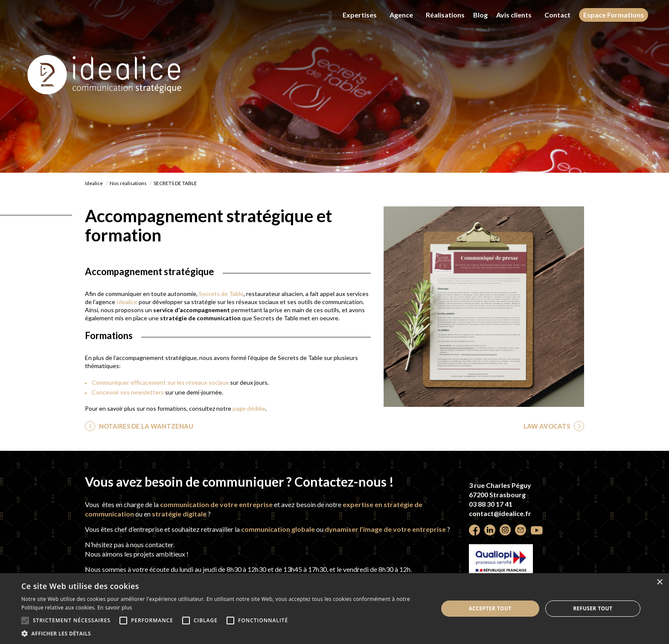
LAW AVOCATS (547, 426)
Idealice (94, 183)
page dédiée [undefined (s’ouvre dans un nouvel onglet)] (249, 408)
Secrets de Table (221, 294)
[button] (224, 633)
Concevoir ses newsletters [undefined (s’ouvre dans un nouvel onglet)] (128, 392)
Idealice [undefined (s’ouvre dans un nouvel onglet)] (127, 302)
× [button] (659, 582)
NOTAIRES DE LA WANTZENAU (145, 426)
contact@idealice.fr (500, 513)
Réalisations (445, 15)
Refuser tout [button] (593, 608)
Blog (480, 15)
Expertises (360, 15)
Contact (557, 15)
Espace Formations (614, 15)
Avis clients (514, 15)
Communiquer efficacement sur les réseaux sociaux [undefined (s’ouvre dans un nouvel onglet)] (160, 382)
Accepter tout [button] (490, 608)
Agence (401, 15)
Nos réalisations (128, 183)
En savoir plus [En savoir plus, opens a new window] (115, 608)
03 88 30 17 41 (491, 504)
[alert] (334, 609)
